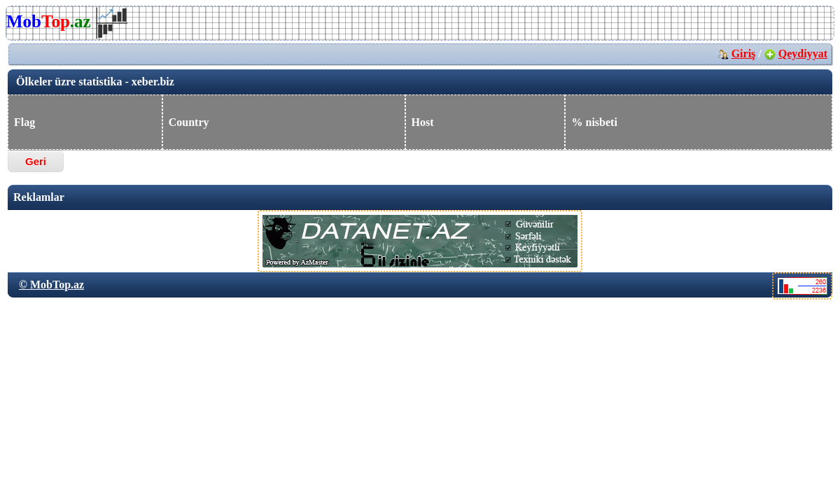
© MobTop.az (51, 285)
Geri (36, 161)
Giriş (744, 54)
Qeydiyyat (803, 54)
